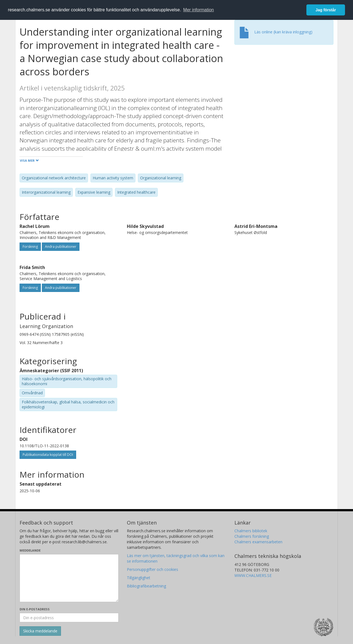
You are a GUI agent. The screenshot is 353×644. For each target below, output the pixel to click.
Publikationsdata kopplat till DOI (48, 455)
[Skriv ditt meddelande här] (69, 578)
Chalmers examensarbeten (258, 542)
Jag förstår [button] (326, 10)
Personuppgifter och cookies (153, 569)
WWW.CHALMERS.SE (253, 575)
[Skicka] (40, 631)
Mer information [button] (198, 10)
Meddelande (30, 550)
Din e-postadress (35, 609)
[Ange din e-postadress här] (69, 618)
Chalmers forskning (252, 536)
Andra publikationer (61, 247)
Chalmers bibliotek (251, 531)
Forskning (30, 247)
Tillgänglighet (139, 578)
